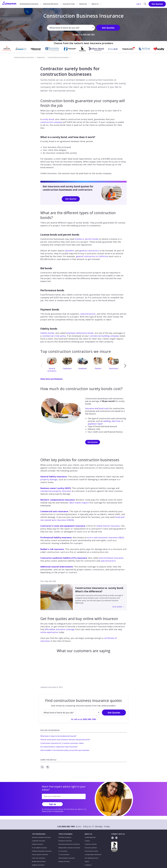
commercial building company (104, 336)
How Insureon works (91, 851)
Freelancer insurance (65, 841)
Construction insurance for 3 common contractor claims (62, 743)
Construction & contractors (58, 57)
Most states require (79, 503)
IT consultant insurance (39, 848)
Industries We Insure (51, 4)
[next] (125, 366)
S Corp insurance (64, 854)
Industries (41, 57)
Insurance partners (91, 848)
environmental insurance (111, 558)
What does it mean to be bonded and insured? (58, 736)
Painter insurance (38, 844)
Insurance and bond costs (97, 408)
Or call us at (83, 35)
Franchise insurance (65, 837)
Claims (87, 861)
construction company (51, 122)
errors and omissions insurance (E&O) (105, 537)
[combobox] (50, 28)
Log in (139, 4)
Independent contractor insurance (69, 848)
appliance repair (95, 424)
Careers (87, 841)
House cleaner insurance (40, 854)
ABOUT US (88, 834)
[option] (53, 366)
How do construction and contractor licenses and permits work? (65, 740)
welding (107, 421)
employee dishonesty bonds (80, 333)
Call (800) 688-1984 (66, 826)
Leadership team (90, 837)
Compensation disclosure (93, 854)
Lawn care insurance (39, 858)
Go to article (118, 607)
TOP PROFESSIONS (39, 834)
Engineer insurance (38, 865)
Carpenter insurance (39, 841)
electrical (116, 421)
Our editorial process (91, 858)
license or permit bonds (87, 239)
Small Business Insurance (29, 4)
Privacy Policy (59, 811)
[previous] (42, 366)
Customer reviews (91, 844)
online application (49, 632)
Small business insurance (24, 57)
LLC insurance (63, 851)
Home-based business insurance (69, 844)
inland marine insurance (108, 526)
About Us (95, 4)
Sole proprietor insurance (67, 858)
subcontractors (88, 314)
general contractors (89, 251)
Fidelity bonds (47, 333)
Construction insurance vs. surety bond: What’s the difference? (99, 590)
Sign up (52, 804)
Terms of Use (46, 811)
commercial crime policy (54, 336)
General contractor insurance (41, 837)
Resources (83, 4)
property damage (49, 479)
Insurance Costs (69, 4)
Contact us (88, 865)
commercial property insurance (56, 491)
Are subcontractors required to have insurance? (59, 747)
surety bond (48, 119)
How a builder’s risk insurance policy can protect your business (65, 750)
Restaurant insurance (39, 861)
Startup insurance (64, 861)
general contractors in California (92, 256)
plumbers (70, 251)
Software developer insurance (42, 851)
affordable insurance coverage (60, 629)
